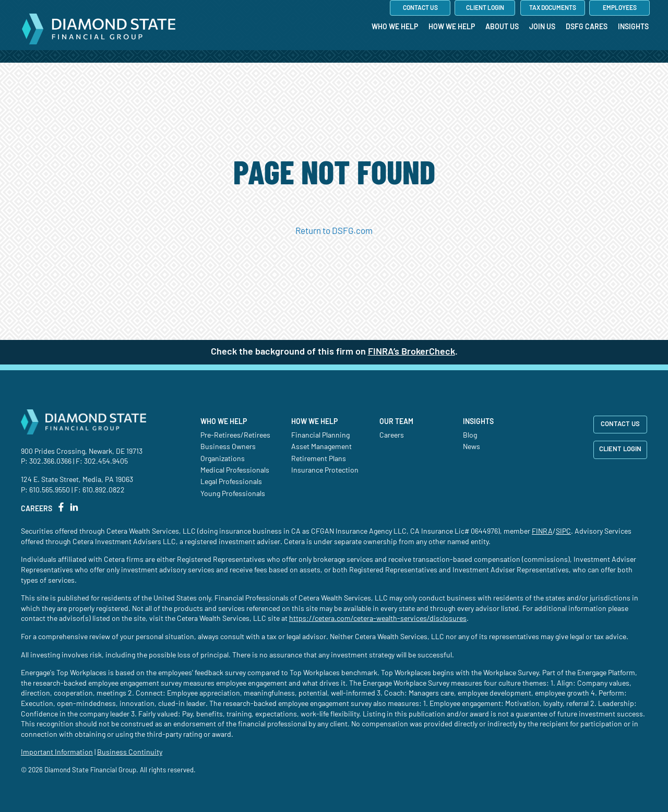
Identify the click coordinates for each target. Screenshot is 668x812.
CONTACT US (620, 424)
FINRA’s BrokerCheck (411, 352)
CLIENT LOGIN (620, 449)
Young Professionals (233, 494)
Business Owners (228, 447)
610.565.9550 (50, 490)
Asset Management (321, 447)
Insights (478, 422)
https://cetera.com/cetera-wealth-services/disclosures (378, 619)
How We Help (314, 422)
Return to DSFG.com (334, 231)
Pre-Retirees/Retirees (235, 436)
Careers (392, 436)
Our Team (396, 422)
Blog (470, 436)
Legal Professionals (231, 482)
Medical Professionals (235, 470)
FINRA (542, 532)
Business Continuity (130, 752)
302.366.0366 (50, 462)
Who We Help (224, 422)
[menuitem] (395, 48)
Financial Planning (320, 436)
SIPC (563, 532)
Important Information (57, 752)
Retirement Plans (319, 459)
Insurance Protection (325, 470)
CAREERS (37, 509)
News (472, 447)
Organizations (223, 459)
